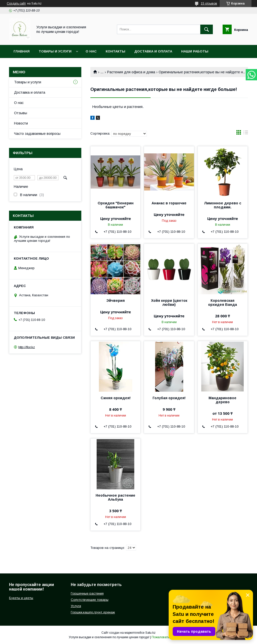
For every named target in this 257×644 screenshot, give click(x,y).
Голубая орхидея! (169, 398)
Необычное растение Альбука (115, 497)
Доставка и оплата (153, 51)
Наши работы (195, 51)
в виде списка (246, 134)
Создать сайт (16, 4)
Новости (21, 123)
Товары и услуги (55, 51)
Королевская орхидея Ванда (222, 303)
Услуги (76, 606)
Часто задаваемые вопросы (37, 134)
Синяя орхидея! (116, 398)
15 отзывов (209, 4)
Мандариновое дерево (222, 400)
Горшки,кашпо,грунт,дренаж (93, 612)
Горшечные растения (87, 593)
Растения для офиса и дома (131, 72)
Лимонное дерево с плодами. (223, 205)
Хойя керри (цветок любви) (169, 303)
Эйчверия (116, 301)
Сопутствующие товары (90, 600)
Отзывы (21, 113)
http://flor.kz (27, 347)
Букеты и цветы (21, 598)
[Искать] (207, 29)
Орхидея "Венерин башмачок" (116, 205)
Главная (22, 51)
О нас (91, 51)
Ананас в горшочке (169, 203)
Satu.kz (150, 633)
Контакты (115, 51)
